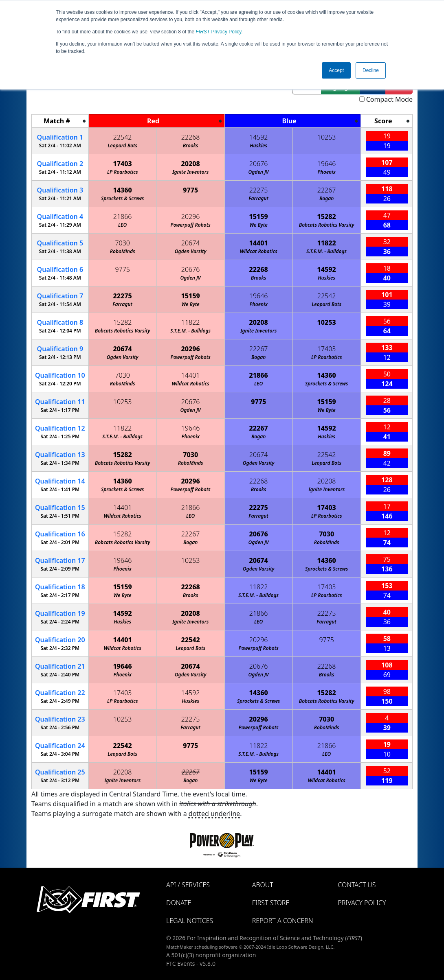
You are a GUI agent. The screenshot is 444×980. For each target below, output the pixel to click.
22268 (191, 137)
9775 (190, 190)
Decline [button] (371, 70)
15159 (259, 217)
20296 (191, 217)
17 (60, 560)
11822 (327, 243)
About (263, 885)
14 (60, 481)
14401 (259, 243)
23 (60, 719)
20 (60, 640)
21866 (123, 217)
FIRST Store (271, 903)
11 (60, 402)
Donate (179, 903)
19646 (327, 164)
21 (60, 666)
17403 (123, 164)
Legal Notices (190, 921)
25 (60, 772)
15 (60, 507)
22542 (123, 137)
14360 (123, 190)
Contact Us (357, 885)
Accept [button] (336, 70)
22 (60, 693)
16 (60, 534)
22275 (259, 190)
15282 (327, 217)
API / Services (188, 885)
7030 (122, 243)
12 (60, 428)
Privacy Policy (219, 32)
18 (60, 587)
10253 (327, 137)
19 (60, 613)
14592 (259, 137)
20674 (191, 243)
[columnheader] (60, 121)
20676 (259, 164)
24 (60, 746)
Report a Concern (283, 921)
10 (60, 375)
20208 (191, 164)
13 (60, 455)
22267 (327, 190)
